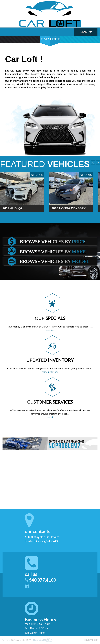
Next (98, 163)
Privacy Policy (91, 640)
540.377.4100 (42, 580)
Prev (93, 163)
